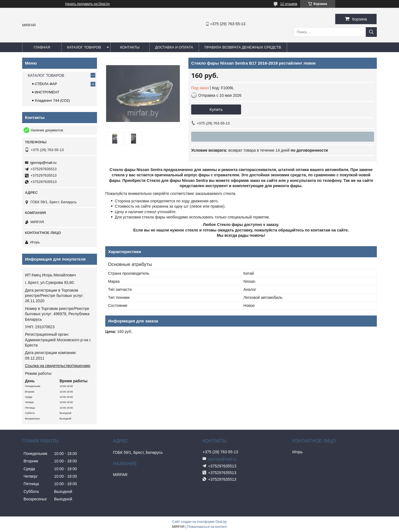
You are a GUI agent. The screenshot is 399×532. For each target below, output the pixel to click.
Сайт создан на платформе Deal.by (200, 522)
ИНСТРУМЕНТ (47, 92)
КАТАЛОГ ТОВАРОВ (84, 47)
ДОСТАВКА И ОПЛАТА (174, 47)
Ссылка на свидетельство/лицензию (58, 366)
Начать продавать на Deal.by (87, 4)
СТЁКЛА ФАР (46, 84)
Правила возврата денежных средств (243, 47)
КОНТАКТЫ (130, 47)
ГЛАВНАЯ (42, 47)
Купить (216, 109)
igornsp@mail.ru (43, 163)
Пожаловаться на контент (207, 527)
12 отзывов (289, 4)
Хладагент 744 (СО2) (52, 100)
